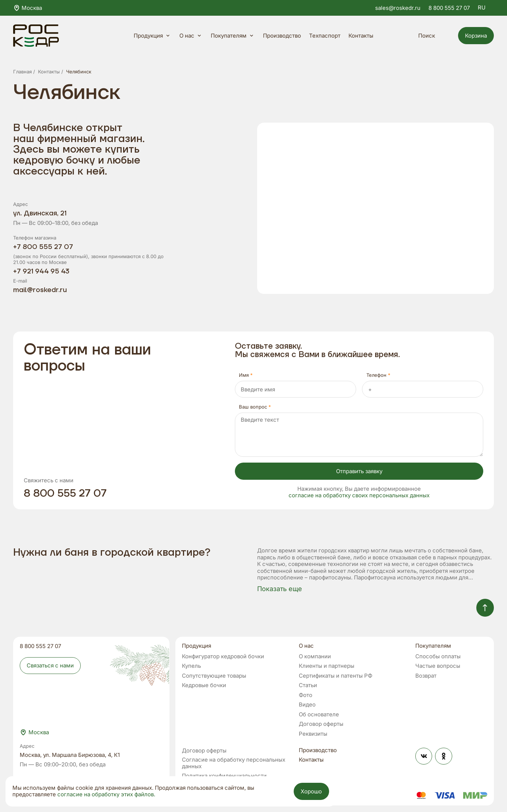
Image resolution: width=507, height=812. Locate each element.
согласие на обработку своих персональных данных (359, 495)
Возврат (426, 676)
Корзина (476, 36)
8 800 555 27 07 (449, 8)
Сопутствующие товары (214, 676)
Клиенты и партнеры (327, 666)
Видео (307, 705)
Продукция (153, 36)
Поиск (432, 36)
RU (486, 8)
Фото (306, 695)
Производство (282, 36)
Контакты (361, 36)
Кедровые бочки (204, 685)
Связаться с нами (50, 665)
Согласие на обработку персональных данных (234, 763)
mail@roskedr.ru (40, 290)
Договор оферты (321, 724)
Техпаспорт (325, 36)
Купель (191, 666)
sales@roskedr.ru (398, 8)
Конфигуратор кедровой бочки (223, 657)
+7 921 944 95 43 (41, 272)
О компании (315, 657)
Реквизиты (313, 734)
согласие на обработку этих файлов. (106, 794)
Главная (22, 72)
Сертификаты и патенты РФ (336, 676)
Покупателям (233, 36)
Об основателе (319, 715)
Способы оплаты (438, 657)
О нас (191, 36)
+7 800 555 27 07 (43, 247)
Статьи (308, 685)
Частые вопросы (438, 666)
